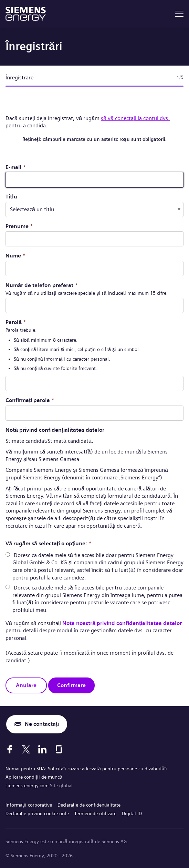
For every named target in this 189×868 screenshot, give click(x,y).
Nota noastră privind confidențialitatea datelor (122, 623)
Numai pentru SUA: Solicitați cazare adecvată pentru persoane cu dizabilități (86, 769)
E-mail (16, 167)
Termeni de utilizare (95, 813)
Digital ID (132, 813)
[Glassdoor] (59, 749)
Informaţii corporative (29, 805)
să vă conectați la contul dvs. (135, 118)
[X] (26, 749)
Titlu (11, 197)
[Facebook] (10, 749)
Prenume (19, 226)
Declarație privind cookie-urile (37, 813)
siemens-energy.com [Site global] (28, 786)
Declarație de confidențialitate (89, 805)
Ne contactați (42, 724)
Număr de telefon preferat (42, 285)
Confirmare (71, 685)
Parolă (16, 322)
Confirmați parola (30, 400)
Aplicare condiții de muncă (34, 777)
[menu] (179, 14)
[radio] (8, 554)
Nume (15, 256)
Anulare (26, 685)
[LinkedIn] (42, 749)
